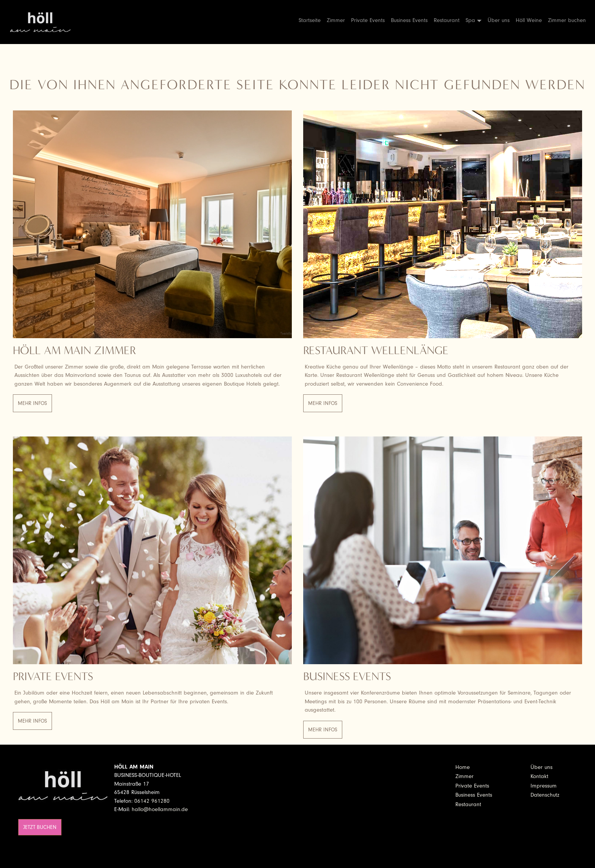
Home (463, 767)
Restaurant (447, 20)
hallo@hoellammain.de (160, 809)
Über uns (499, 20)
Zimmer (336, 20)
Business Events (409, 20)
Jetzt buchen (40, 827)
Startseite (310, 20)
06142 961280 (152, 801)
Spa (470, 20)
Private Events (368, 20)
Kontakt (539, 776)
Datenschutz (545, 795)
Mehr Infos (32, 403)
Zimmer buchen (567, 20)
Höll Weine (529, 20)
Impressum (544, 786)
